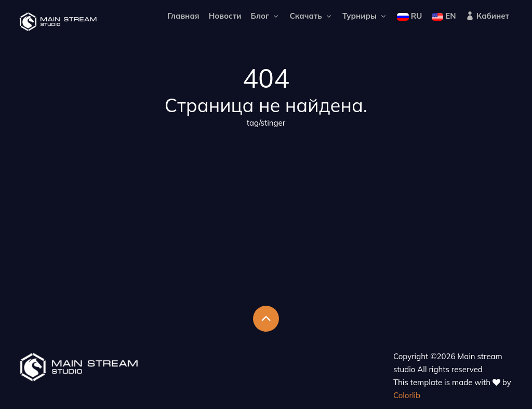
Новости (225, 16)
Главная (183, 16)
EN (444, 16)
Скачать (311, 16)
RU (409, 16)
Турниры (365, 16)
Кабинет (487, 16)
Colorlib (407, 395)
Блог (266, 16)
